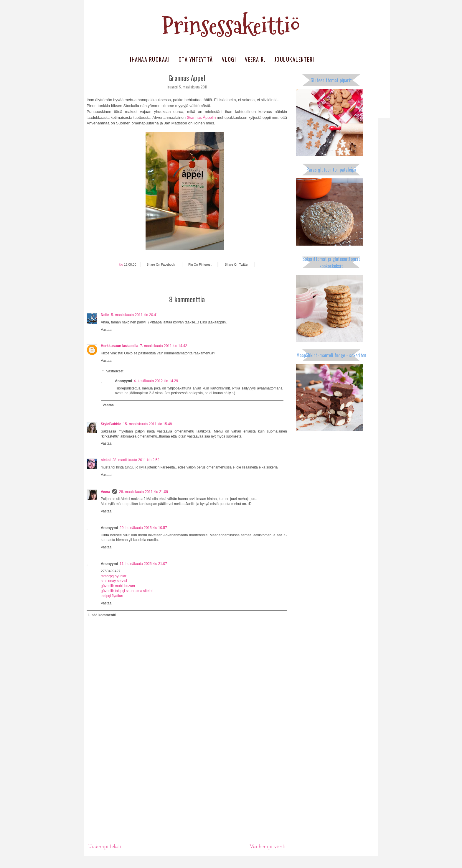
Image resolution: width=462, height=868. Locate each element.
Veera (105, 492)
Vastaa (106, 330)
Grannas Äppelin (201, 117)
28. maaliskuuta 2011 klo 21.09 (143, 492)
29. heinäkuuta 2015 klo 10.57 (143, 528)
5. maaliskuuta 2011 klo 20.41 (135, 315)
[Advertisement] (187, 795)
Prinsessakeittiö (231, 26)
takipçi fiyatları (112, 596)
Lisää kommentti (102, 615)
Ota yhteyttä (196, 59)
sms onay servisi (114, 581)
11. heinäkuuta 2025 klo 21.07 (143, 564)
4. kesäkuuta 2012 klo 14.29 (156, 381)
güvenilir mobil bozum (118, 586)
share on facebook (161, 264)
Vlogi (229, 59)
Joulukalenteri (294, 59)
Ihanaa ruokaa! (150, 59)
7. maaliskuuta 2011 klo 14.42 (163, 346)
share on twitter (237, 264)
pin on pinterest (200, 264)
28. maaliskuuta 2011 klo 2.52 (136, 460)
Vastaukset (115, 371)
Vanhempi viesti (267, 847)
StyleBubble (111, 424)
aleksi (106, 460)
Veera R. (255, 59)
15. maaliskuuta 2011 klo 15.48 (147, 424)
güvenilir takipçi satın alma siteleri (127, 591)
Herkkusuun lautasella (119, 346)
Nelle (105, 315)
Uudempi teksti (105, 847)
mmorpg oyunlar (114, 576)
